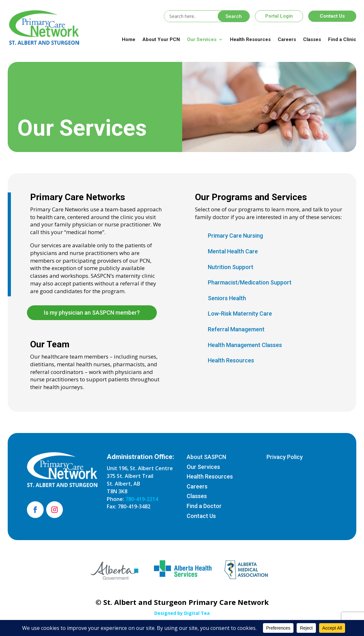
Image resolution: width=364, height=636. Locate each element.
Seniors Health (227, 298)
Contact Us (332, 16)
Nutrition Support (231, 267)
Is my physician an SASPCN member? (92, 313)
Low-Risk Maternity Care (240, 314)
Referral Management (236, 329)
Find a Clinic (342, 39)
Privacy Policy (285, 457)
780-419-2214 (142, 499)
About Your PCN (161, 39)
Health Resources (250, 39)
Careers (287, 39)
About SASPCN (206, 457)
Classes (312, 39)
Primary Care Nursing (235, 236)
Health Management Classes (245, 345)
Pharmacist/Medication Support (250, 282)
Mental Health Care (233, 251)
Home (129, 39)
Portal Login (279, 16)
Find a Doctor (204, 506)
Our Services (202, 39)
